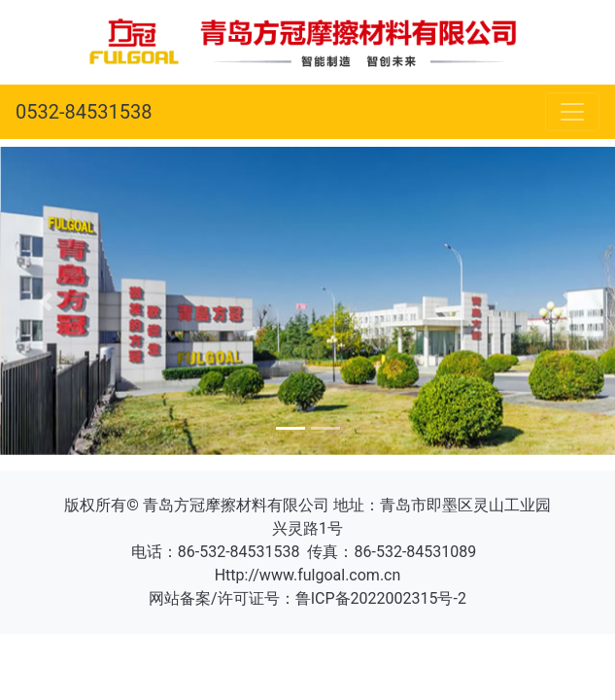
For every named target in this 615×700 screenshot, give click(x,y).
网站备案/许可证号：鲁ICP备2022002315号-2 (307, 598)
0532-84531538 (84, 112)
